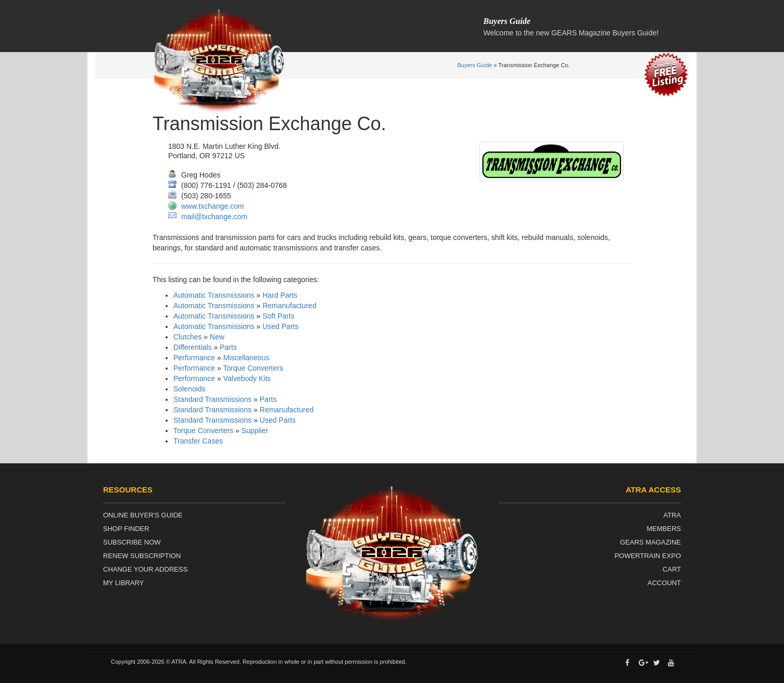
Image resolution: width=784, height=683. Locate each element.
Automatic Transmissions (214, 295)
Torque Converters (253, 368)
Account (664, 583)
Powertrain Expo (648, 556)
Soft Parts (278, 316)
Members (664, 529)
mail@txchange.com (214, 217)
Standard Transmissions (212, 399)
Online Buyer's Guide (143, 515)
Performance (194, 358)
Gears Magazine (650, 542)
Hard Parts (280, 295)
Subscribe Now (132, 542)
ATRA (672, 515)
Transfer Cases (198, 441)
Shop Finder (126, 529)
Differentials (193, 347)
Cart (672, 569)
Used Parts (280, 326)
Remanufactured (289, 306)
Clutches (187, 337)
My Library (123, 583)
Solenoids (189, 389)
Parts (228, 347)
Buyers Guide (475, 65)
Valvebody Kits (247, 378)
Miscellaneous (246, 358)
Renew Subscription (142, 556)
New (217, 337)
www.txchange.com (213, 206)
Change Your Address (145, 569)
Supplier (255, 431)
